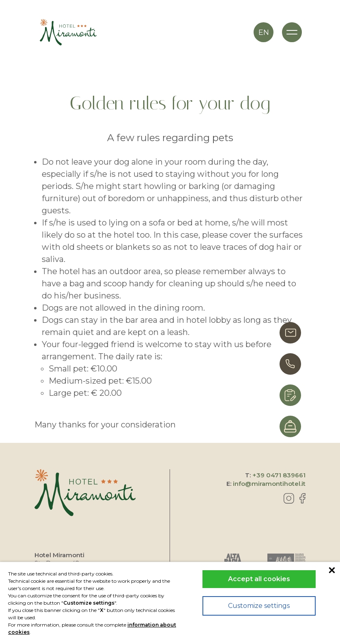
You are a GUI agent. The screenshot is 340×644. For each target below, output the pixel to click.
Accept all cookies (259, 579)
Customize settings (259, 606)
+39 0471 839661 (279, 475)
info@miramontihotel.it (269, 484)
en (264, 32)
